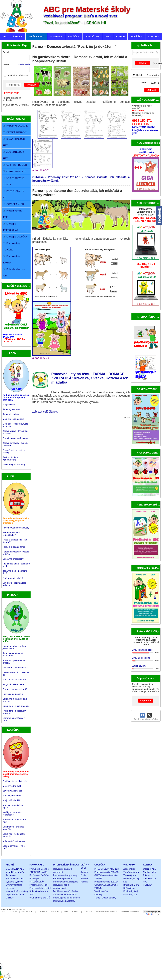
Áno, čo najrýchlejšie (143, 650)
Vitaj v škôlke (9, 405)
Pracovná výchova (15, 878)
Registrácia (13, 85)
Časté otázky (149, 878)
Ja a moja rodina (11, 414)
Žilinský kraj (129, 869)
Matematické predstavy (17, 891)
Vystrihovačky (101, 891)
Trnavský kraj (130, 875)
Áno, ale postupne (141, 658)
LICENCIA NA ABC (15, 869)
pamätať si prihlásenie (16, 75)
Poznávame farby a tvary (65, 875)
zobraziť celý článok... (46, 412)
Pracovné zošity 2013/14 (106, 882)
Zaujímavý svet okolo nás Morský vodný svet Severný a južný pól (15, 786)
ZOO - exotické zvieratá (14, 680)
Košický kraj (129, 888)
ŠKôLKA (14, 912)
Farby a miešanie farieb (14, 547)
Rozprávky (11, 875)
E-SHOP (10, 898)
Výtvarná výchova (14, 882)
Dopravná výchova (15, 894)
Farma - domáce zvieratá (15, 689)
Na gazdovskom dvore (13, 684)
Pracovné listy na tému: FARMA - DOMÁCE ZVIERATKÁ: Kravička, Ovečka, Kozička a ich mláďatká (90, 378)
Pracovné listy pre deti (40, 888)
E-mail (6, 52)
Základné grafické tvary (14, 465)
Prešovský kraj (131, 891)
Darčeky (98, 894)
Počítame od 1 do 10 (13, 578)
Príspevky (148, 875)
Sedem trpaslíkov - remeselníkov (12, 534)
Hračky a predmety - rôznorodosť (12, 814)
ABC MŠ (10, 865)
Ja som (84, 872)
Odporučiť (146, 701)
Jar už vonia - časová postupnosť (13, 654)
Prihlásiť (32, 85)
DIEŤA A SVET (27, 912)
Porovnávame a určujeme (66, 882)
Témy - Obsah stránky (105, 898)
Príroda (84, 878)
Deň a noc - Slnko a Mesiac (16, 706)
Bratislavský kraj (131, 885)
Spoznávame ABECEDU (65, 894)
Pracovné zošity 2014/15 (106, 872)
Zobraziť (152, 90)
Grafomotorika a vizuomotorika (10, 459)
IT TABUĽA (42, 912)
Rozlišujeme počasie (13, 694)
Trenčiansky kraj (131, 872)
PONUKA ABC (37, 865)
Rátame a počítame (63, 878)
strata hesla (24, 64)
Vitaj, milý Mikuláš (11, 800)
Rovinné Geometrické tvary (16, 528)
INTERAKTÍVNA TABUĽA (107, 912)
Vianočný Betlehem (12, 796)
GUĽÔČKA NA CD (39, 872)
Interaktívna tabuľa (15, 872)
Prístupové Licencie (39, 869)
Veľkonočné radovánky (14, 841)
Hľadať (143, 63)
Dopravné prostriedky (13, 559)
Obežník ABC (150, 869)
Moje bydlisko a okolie (13, 419)
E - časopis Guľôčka (39, 875)
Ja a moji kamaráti (11, 409)
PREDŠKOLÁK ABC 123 (107, 869)
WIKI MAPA (129, 865)
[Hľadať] (157, 53)
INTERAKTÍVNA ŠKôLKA (66, 865)
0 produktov (153, 75)
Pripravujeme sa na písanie (66, 898)
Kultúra (84, 882)
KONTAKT (148, 865)
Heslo (6, 64)
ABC (4, 912)
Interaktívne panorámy (64, 901)
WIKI (66, 912)
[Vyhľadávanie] (146, 53)
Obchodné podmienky (130, 912)
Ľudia (83, 875)
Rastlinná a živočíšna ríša (15, 668)
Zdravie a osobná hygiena (15, 438)
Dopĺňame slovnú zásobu (66, 891)
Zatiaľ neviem (139, 666)
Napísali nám (149, 872)
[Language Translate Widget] (152, 912)
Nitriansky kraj (130, 894)
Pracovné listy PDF (39, 885)
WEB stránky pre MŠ (40, 898)
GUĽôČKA (100, 865)
